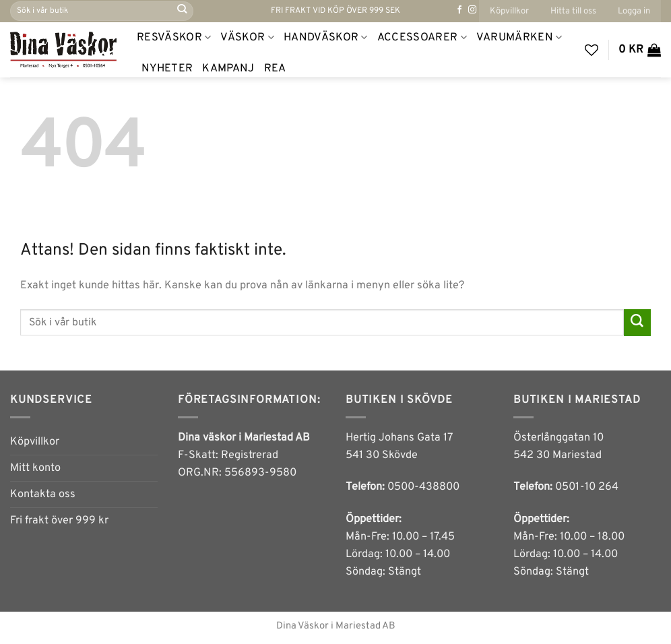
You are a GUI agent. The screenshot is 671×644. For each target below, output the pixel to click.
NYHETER (167, 69)
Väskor (247, 38)
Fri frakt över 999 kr (59, 521)
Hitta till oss (573, 11)
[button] (634, 11)
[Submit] (182, 11)
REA (275, 69)
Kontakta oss (43, 494)
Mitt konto (35, 468)
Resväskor (174, 38)
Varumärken (519, 38)
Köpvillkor (509, 11)
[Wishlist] (592, 50)
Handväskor (326, 38)
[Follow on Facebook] (459, 10)
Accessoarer (422, 38)
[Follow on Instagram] (472, 10)
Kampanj (228, 69)
